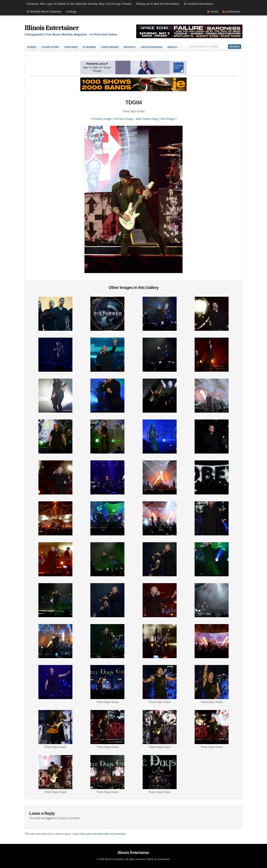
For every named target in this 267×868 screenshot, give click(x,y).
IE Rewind (89, 47)
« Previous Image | (102, 119)
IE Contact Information (199, 4)
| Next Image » (168, 119)
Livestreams (110, 47)
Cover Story (50, 47)
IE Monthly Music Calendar (44, 12)
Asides (32, 47)
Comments (233, 12)
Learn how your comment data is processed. (99, 834)
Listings (71, 12)
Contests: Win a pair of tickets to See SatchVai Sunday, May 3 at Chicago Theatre (79, 4)
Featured (71, 47)
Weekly (173, 47)
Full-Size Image (123, 119)
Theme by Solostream (158, 859)
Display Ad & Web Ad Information (158, 4)
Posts (214, 12)
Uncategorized (152, 47)
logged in (51, 818)
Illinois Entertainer (52, 28)
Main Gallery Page (147, 119)
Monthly (130, 47)
